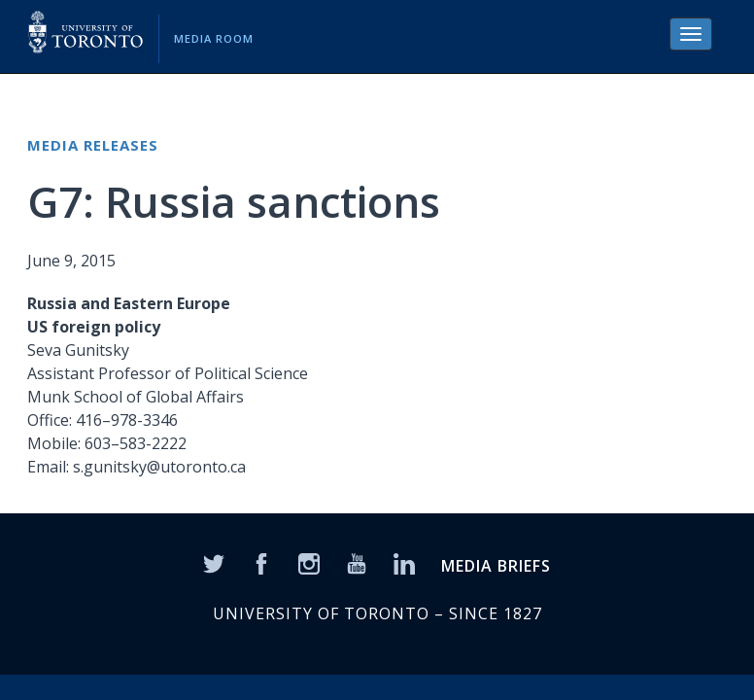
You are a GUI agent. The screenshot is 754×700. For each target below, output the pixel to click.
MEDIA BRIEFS (496, 566)
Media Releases (93, 145)
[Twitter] (214, 563)
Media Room (214, 38)
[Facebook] (261, 563)
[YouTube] (357, 563)
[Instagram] (309, 563)
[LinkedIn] (404, 563)
